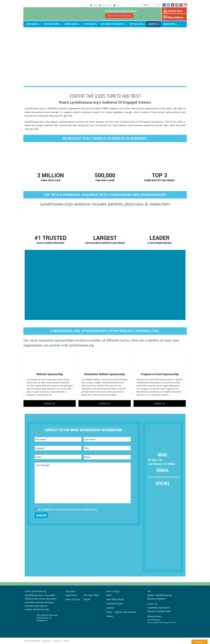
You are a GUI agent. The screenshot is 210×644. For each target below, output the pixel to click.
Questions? (164, 608)
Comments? (153, 608)
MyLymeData (173, 17)
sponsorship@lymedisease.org (164, 477)
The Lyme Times (91, 595)
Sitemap (66, 641)
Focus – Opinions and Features (121, 612)
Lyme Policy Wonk (115, 599)
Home (95, 5)
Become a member (156, 599)
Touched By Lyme (115, 604)
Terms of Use (57, 641)
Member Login (106, 5)
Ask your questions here (159, 611)
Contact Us (50, 403)
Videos (110, 616)
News (109, 595)
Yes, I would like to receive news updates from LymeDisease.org (67, 510)
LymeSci (110, 608)
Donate (87, 599)
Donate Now (173, 11)
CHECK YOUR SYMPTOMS (119, 16)
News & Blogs (73, 599)
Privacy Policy (47, 641)
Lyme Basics (71, 595)
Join (118, 5)
